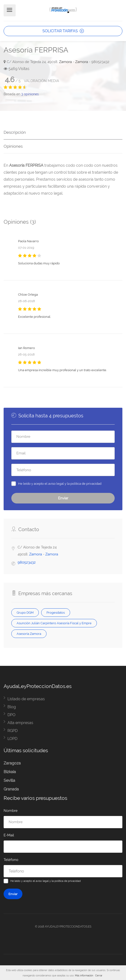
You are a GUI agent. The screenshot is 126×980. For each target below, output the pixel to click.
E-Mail (9, 835)
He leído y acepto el (60, 484)
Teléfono (11, 860)
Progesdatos (56, 612)
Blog (12, 707)
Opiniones (13, 146)
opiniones (30, 94)
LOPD (12, 739)
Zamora (65, 62)
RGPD (13, 731)
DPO (11, 715)
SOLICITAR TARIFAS (63, 31)
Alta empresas (20, 723)
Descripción (15, 132)
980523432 (27, 562)
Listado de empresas (26, 699)
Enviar (63, 498)
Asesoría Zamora (29, 634)
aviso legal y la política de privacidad (75, 484)
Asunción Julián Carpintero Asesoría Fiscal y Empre (54, 623)
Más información (84, 976)
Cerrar (99, 976)
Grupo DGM (25, 612)
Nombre (11, 811)
